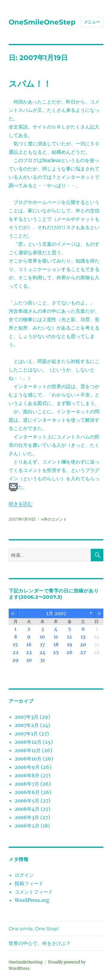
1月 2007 (56, 613)
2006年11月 (28, 750)
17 (43, 644)
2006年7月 (27, 784)
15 (15, 644)
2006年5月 (27, 801)
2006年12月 (28, 742)
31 (42, 660)
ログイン (24, 875)
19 (70, 644)
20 (83, 644)
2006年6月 (27, 792)
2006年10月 (28, 759)
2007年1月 (26, 734)
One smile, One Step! (34, 929)
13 (83, 637)
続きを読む (21, 504)
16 (29, 644)
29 (15, 660)
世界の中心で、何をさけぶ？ (40, 943)
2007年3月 (27, 717)
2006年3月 (27, 817)
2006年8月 (27, 775)
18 (56, 644)
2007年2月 (27, 725)
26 (69, 652)
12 (69, 637)
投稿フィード (29, 883)
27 (83, 652)
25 (56, 652)
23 (29, 652)
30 (29, 660)
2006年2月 (27, 826)
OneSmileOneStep (42, 22)
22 (16, 652)
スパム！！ (30, 84)
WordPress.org (32, 900)
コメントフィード (34, 892)
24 (43, 652)
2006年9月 (27, 767)
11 (56, 637)
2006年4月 (27, 809)
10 (42, 637)
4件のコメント (54, 519)
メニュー (92, 22)
